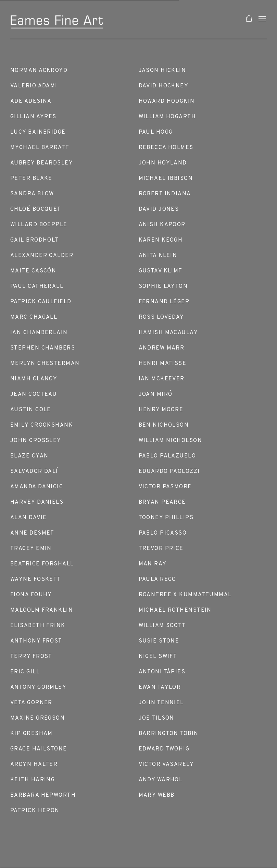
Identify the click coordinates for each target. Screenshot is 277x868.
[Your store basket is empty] (249, 19)
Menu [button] (262, 19)
